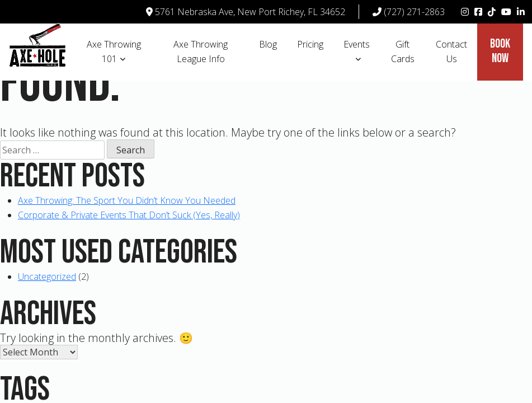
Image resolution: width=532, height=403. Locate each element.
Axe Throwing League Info (201, 51)
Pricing (310, 44)
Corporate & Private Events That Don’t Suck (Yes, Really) (129, 215)
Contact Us (451, 51)
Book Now (500, 51)
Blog (268, 44)
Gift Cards (403, 51)
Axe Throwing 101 (114, 51)
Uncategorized (47, 277)
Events (357, 44)
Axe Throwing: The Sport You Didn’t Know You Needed (127, 200)
